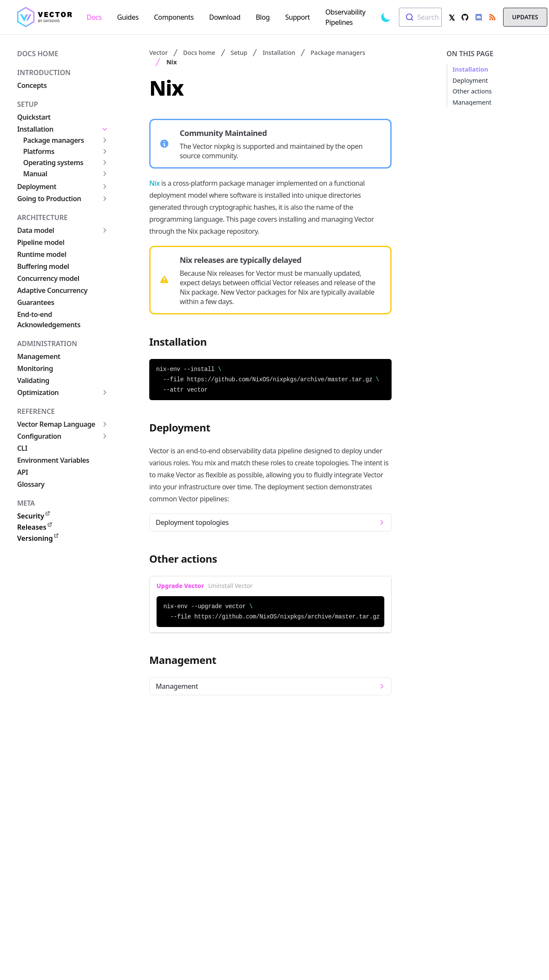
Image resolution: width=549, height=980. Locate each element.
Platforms (39, 151)
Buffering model (43, 266)
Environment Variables (53, 460)
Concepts (32, 85)
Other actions (472, 91)
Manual (35, 174)
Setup (28, 104)
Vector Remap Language (56, 424)
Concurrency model (48, 278)
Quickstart (34, 117)
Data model (36, 230)
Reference (36, 411)
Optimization (38, 392)
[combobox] (420, 17)
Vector (158, 53)
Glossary (31, 484)
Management (39, 356)
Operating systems (53, 163)
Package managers (54, 140)
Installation (35, 129)
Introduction (44, 72)
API (23, 472)
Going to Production (49, 199)
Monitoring (35, 368)
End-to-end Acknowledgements (49, 320)
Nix (172, 62)
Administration (47, 344)
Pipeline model (41, 242)
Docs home (38, 54)
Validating (33, 380)
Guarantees (36, 302)
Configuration (39, 436)
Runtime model (42, 254)
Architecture (42, 217)
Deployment (37, 187)
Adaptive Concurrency (52, 290)
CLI (22, 448)
